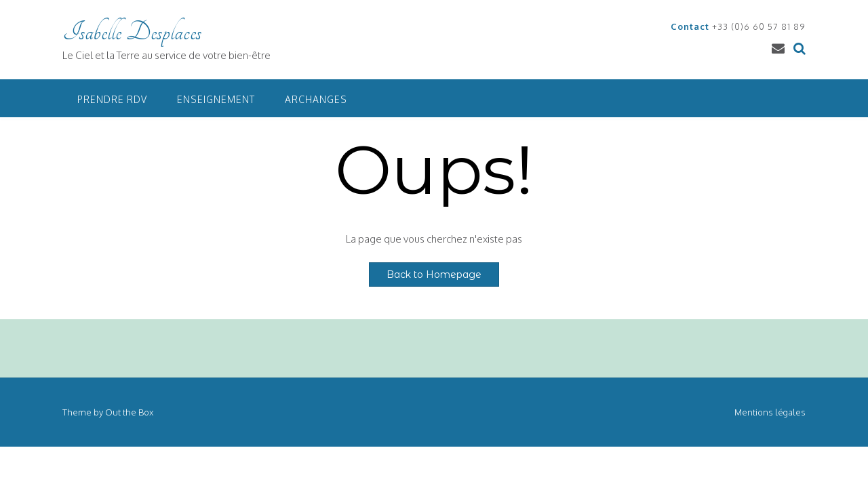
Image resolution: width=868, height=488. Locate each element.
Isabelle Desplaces (132, 32)
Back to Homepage (434, 274)
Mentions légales (770, 412)
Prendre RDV (112, 99)
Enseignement (216, 99)
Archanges (316, 99)
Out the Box (129, 412)
